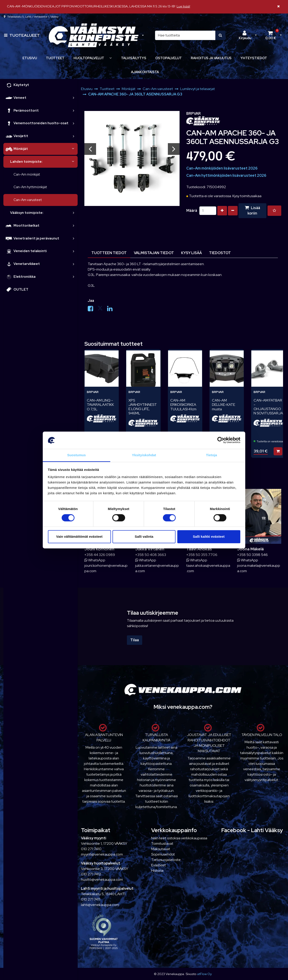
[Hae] (185, 35)
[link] (74, 98)
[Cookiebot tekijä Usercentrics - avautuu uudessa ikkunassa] (221, 440)
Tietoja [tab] (212, 455)
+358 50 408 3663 (151, 555)
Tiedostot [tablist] (220, 253)
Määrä (192, 211)
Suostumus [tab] (77, 455)
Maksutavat (161, 849)
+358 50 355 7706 (202, 555)
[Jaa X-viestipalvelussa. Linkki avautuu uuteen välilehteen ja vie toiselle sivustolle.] (102, 310)
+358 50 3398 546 (252, 555)
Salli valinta (144, 536)
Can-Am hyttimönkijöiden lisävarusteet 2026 (226, 175)
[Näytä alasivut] (110, 58)
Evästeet (159, 865)
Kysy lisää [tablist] (191, 253)
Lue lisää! (183, 6)
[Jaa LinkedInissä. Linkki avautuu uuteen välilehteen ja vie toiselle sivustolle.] (112, 310)
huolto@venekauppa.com (102, 880)
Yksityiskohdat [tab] (144, 455)
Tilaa (135, 640)
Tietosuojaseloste (166, 860)
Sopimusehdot (163, 854)
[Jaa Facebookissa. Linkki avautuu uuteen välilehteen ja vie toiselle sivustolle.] (93, 310)
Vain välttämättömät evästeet (79, 536)
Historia (157, 870)
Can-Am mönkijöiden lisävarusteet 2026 (222, 168)
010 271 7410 (91, 849)
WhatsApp (95, 560)
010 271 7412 (91, 874)
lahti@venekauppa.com (100, 905)
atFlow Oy (204, 974)
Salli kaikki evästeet (209, 536)
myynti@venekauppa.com (102, 854)
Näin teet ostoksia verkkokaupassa (179, 838)
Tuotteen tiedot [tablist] (109, 253)
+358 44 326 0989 (100, 555)
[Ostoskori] (271, 35)
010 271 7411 (91, 899)
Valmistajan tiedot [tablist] (154, 253)
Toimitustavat (162, 843)
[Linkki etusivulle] (94, 35)
